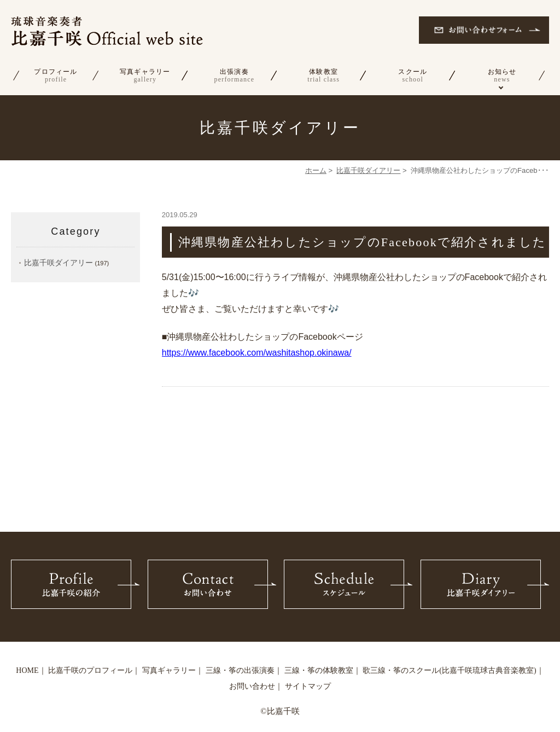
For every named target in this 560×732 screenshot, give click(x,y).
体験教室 (323, 76)
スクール (413, 76)
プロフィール (56, 76)
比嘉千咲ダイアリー (368, 170)
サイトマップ (308, 686)
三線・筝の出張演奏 (240, 670)
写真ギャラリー (145, 76)
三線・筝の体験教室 (319, 670)
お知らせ (502, 76)
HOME (27, 670)
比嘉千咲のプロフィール (90, 670)
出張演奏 (234, 76)
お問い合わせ (252, 686)
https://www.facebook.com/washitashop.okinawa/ (257, 353)
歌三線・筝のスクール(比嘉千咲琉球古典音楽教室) (449, 670)
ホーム (316, 170)
